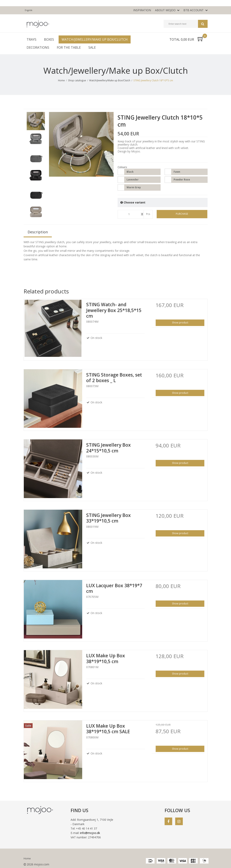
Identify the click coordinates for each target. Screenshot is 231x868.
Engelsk (29, 10)
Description (38, 232)
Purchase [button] (182, 214)
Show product (180, 323)
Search (203, 24)
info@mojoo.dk (90, 833)
